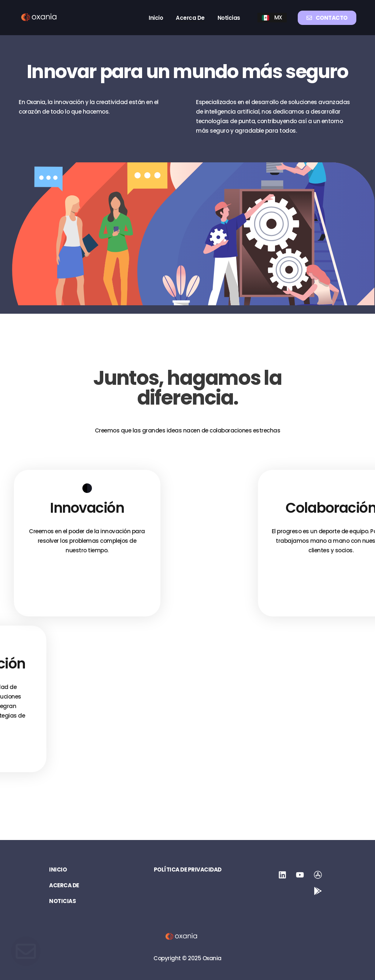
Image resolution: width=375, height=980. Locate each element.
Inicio (156, 18)
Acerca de (190, 18)
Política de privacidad (188, 870)
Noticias (229, 18)
